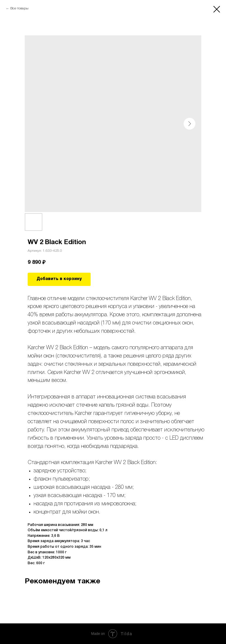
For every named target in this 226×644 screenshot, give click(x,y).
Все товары (19, 8)
